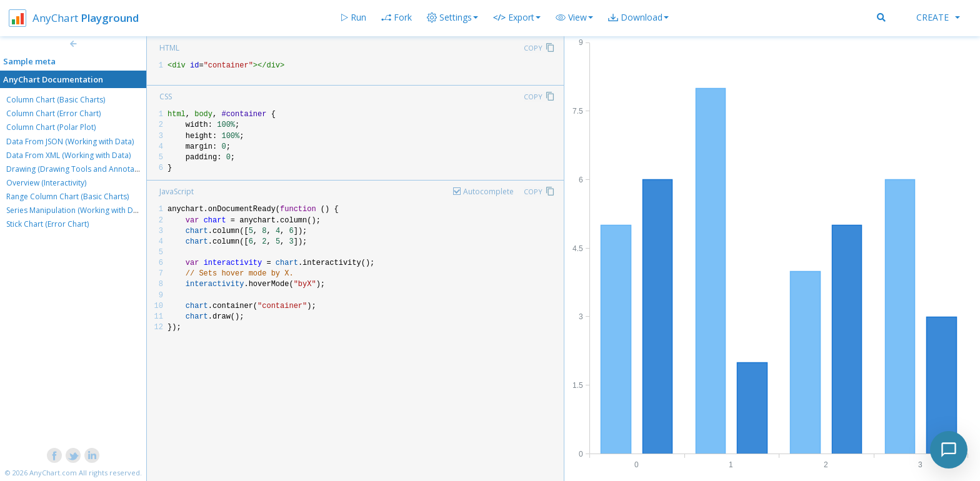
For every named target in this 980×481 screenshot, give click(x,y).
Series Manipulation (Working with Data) (76, 210)
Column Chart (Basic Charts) (56, 100)
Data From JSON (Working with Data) (70, 141)
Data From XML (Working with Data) (68, 155)
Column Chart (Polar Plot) (51, 127)
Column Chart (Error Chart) (53, 113)
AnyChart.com (53, 473)
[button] (574, 17)
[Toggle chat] (949, 450)
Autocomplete (488, 191)
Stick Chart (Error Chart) (47, 224)
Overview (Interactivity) (46, 183)
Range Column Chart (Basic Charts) (67, 196)
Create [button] (938, 17)
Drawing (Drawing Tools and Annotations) (80, 169)
